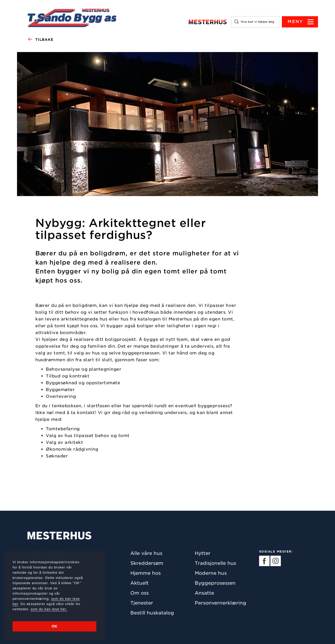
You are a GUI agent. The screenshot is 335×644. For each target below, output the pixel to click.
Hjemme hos (146, 573)
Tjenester (142, 603)
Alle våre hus (146, 553)
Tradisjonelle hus (215, 563)
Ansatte (204, 593)
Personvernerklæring (220, 603)
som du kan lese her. (49, 609)
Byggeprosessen (215, 583)
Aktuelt (139, 583)
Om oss (139, 593)
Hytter (203, 553)
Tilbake (40, 40)
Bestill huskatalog (152, 613)
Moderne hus (211, 573)
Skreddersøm (147, 563)
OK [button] (54, 626)
